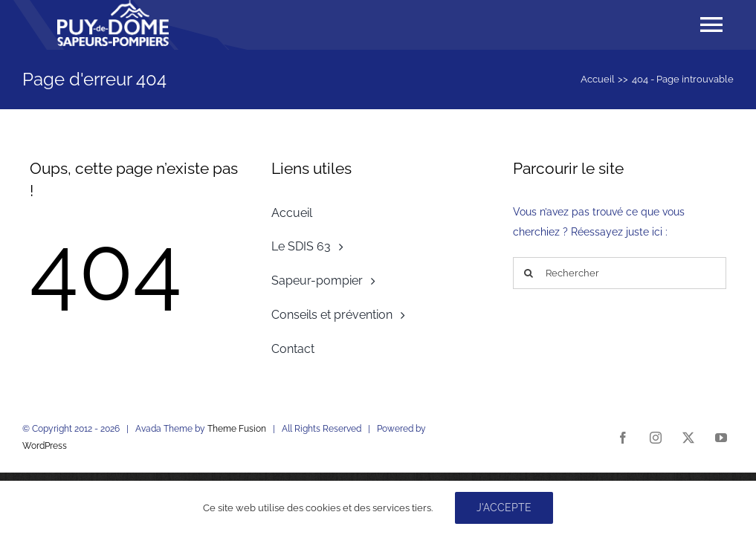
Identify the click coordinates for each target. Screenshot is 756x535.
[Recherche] (529, 273)
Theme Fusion (237, 429)
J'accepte (504, 508)
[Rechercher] (620, 273)
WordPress (45, 446)
